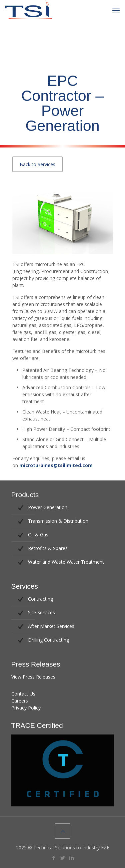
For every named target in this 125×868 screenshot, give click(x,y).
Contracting (40, 599)
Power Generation (48, 507)
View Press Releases (33, 677)
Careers (20, 701)
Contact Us (23, 694)
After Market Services (51, 626)
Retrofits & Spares (48, 548)
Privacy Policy (26, 708)
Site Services (41, 612)
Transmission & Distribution (58, 521)
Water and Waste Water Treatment (66, 562)
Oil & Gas (38, 535)
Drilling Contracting (48, 640)
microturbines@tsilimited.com (56, 465)
